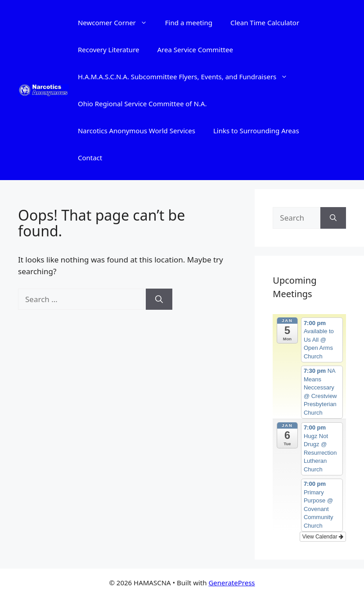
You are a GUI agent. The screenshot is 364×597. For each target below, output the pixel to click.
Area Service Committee (195, 50)
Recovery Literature (109, 50)
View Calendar (323, 537)
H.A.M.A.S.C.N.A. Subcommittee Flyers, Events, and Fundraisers (187, 77)
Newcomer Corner (117, 23)
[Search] (159, 299)
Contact (90, 158)
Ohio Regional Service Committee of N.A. (142, 104)
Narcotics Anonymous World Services (137, 131)
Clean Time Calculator (265, 23)
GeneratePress (231, 583)
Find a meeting (189, 23)
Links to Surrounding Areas (256, 131)
